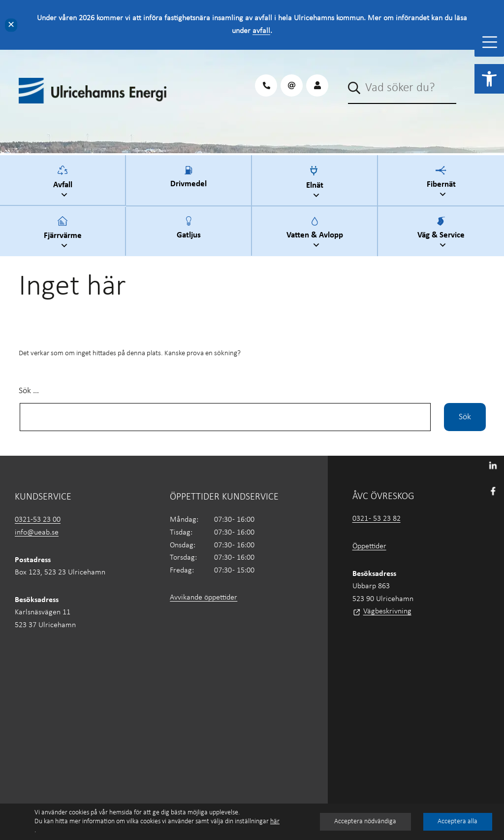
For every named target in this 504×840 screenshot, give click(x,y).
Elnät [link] (316, 184)
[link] (489, 79)
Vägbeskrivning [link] (387, 611)
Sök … (29, 391)
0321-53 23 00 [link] (38, 520)
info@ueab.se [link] (37, 533)
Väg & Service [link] (442, 234)
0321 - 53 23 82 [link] (377, 519)
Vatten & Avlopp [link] (316, 234)
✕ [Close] (11, 25)
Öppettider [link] (369, 546)
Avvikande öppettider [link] (204, 598)
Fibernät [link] (442, 183)
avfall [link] (261, 31)
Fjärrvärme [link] (64, 234)
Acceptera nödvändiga (365, 822)
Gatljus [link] (189, 234)
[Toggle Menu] (490, 42)
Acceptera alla (457, 822)
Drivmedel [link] (189, 183)
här (275, 822)
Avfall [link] (64, 183)
